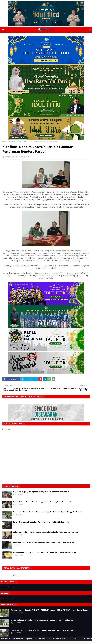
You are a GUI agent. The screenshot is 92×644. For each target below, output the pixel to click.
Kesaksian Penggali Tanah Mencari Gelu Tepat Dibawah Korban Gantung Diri (44, 543)
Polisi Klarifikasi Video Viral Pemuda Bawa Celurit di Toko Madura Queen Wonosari (46, 533)
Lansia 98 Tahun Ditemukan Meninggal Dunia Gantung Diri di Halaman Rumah (44, 502)
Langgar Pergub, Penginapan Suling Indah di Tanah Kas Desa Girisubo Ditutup (45, 553)
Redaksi (82, 639)
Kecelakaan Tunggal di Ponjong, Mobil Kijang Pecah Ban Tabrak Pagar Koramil (42, 631)
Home (75, 639)
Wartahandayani (18, 639)
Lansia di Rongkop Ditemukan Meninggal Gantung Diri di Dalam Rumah (42, 523)
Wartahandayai (9, 157)
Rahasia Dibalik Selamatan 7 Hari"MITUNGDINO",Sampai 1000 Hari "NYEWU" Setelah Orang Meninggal (51, 611)
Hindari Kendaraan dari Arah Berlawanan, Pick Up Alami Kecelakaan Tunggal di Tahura (48, 513)
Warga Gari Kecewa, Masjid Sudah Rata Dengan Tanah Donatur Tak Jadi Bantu (42, 621)
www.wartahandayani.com (56, 639)
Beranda (5, 142)
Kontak (90, 639)
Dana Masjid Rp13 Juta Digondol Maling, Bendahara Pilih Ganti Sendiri (41, 492)
